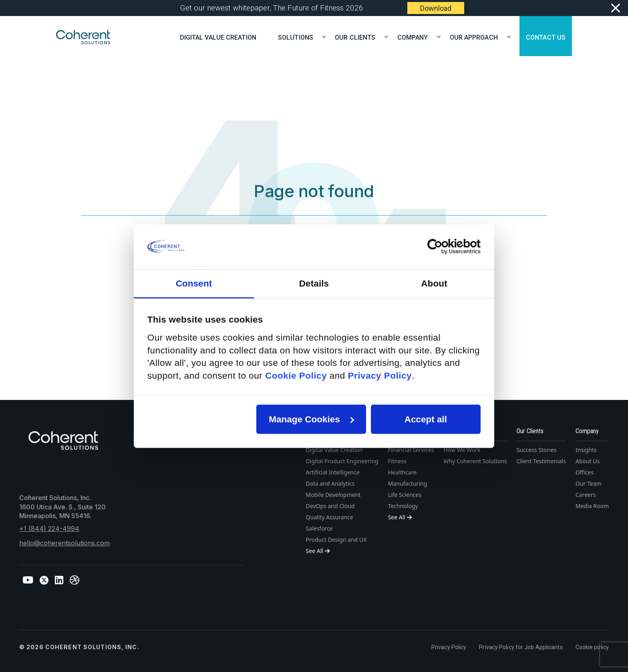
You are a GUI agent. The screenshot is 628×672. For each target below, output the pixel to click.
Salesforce (319, 528)
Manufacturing (408, 483)
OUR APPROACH (477, 37)
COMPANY (416, 37)
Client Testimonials (541, 461)
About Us (588, 461)
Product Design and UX (336, 540)
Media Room (592, 506)
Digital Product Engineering (342, 461)
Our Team (589, 483)
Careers (586, 495)
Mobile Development (333, 495)
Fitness (397, 461)
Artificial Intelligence (333, 472)
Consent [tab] (194, 283)
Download (436, 8)
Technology (403, 506)
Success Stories (537, 450)
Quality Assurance (330, 517)
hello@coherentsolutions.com (64, 543)
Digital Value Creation (218, 37)
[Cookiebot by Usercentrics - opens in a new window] (446, 247)
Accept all (426, 419)
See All (318, 551)
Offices (585, 472)
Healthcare (402, 472)
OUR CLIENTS (358, 37)
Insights (586, 450)
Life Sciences (405, 495)
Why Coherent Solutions (475, 461)
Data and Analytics (330, 483)
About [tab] (434, 283)
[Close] (615, 8)
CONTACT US (546, 37)
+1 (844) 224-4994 (49, 529)
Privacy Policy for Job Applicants (521, 647)
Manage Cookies (312, 419)
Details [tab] (314, 283)
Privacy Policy (449, 647)
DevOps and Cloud (330, 506)
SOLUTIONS (299, 37)
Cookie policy (592, 647)
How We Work (462, 450)
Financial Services (411, 450)
